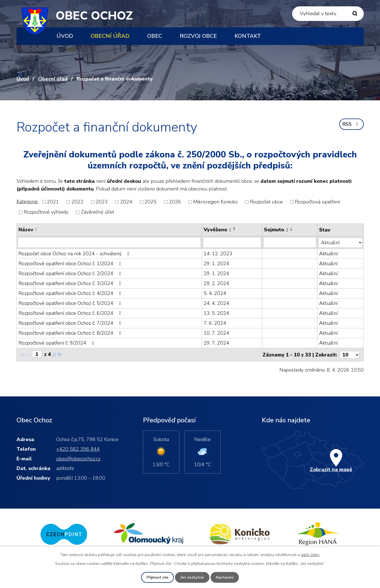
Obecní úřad (110, 36)
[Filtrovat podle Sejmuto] (290, 242)
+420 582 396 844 (78, 449)
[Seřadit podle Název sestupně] (36, 230)
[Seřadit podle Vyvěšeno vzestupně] (235, 228)
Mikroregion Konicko (215, 202)
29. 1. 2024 (216, 263)
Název (26, 230)
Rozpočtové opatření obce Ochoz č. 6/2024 (71, 313)
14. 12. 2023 (218, 253)
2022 (77, 202)
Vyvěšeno (218, 230)
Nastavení (225, 577)
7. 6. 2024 (215, 323)
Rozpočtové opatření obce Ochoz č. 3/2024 (71, 283)
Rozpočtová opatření (317, 202)
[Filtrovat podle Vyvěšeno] (232, 242)
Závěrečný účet (97, 212)
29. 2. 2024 (216, 283)
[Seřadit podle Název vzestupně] (36, 228)
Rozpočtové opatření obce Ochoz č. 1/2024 (71, 263)
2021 (53, 202)
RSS (351, 125)
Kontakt (248, 36)
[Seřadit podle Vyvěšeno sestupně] (235, 230)
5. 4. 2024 (215, 293)
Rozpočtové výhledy (46, 212)
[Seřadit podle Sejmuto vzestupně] (292, 228)
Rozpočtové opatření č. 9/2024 (57, 343)
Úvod (65, 36)
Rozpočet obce (266, 202)
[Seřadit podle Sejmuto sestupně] (292, 230)
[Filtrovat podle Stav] (341, 242)
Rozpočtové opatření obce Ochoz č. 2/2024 (71, 273)
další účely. (310, 555)
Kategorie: (27, 202)
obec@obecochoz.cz (78, 458)
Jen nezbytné (192, 577)
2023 (102, 202)
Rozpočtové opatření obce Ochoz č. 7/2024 (71, 323)
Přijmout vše (157, 577)
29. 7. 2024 (216, 343)
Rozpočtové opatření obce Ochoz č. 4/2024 (71, 293)
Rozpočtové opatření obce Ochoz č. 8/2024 (71, 333)
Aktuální (329, 253)
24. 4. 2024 (216, 303)
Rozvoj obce (198, 36)
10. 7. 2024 (216, 333)
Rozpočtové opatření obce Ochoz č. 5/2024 (71, 303)
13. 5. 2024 (216, 313)
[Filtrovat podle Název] (109, 242)
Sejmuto (277, 230)
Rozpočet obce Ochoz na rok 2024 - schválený (75, 253)
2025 (150, 202)
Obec (155, 36)
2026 (175, 202)
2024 (126, 202)
